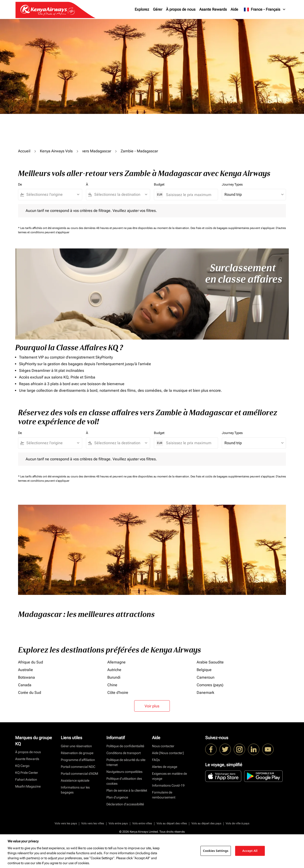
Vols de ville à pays (237, 823)
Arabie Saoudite (210, 662)
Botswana (26, 677)
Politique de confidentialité (125, 746)
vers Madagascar (97, 151)
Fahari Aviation (26, 779)
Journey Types (232, 184)
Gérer (158, 9)
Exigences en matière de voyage (169, 776)
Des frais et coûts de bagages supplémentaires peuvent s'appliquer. (233, 228)
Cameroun (206, 677)
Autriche (114, 670)
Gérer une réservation (76, 746)
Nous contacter (163, 746)
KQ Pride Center (27, 773)
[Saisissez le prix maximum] (190, 195)
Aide (234, 9)
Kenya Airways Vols (56, 151)
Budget (159, 184)
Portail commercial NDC (78, 767)
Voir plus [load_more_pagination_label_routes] (152, 706)
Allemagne (116, 662)
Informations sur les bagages (75, 790)
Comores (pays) (210, 685)
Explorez (142, 9)
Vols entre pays (118, 823)
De (20, 184)
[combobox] (52, 195)
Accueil (24, 151)
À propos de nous (181, 9)
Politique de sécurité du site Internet (126, 762)
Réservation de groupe (77, 753)
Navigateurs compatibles (124, 772)
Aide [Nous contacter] (168, 753)
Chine (112, 685)
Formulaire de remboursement (164, 795)
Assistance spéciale (75, 780)
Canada (25, 685)
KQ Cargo (22, 766)
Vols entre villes (142, 823)
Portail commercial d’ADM (79, 774)
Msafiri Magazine (28, 786)
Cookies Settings (216, 851)
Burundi (114, 677)
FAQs (156, 760)
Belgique (204, 670)
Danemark (205, 693)
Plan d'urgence (117, 797)
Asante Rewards (213, 9)
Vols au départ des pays (206, 823)
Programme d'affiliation (78, 760)
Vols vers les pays (66, 823)
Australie (26, 670)
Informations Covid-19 (168, 785)
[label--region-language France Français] (265, 9)
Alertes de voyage (165, 767)
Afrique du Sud (31, 662)
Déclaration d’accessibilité (125, 804)
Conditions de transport (123, 753)
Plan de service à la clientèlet (127, 790)
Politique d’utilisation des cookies (124, 781)
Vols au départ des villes (172, 823)
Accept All (250, 851)
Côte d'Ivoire (118, 693)
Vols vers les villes (93, 823)
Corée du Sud (30, 693)
